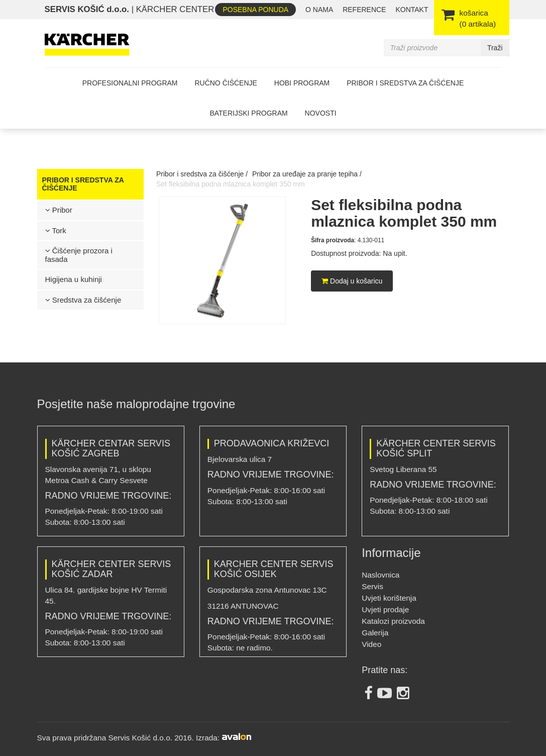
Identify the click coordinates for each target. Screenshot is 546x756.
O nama (319, 10)
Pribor (59, 210)
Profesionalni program (130, 83)
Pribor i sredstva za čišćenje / (202, 174)
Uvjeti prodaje (385, 609)
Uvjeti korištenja (389, 598)
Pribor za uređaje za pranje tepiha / (307, 174)
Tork (56, 230)
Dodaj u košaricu (352, 281)
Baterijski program (248, 113)
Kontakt (412, 10)
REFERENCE (364, 10)
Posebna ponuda (255, 10)
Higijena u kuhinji (74, 279)
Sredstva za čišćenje (83, 300)
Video (371, 644)
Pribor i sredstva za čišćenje (405, 83)
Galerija (375, 633)
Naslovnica (380, 575)
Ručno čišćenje (226, 83)
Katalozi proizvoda (393, 621)
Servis (372, 586)
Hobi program (302, 83)
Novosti (321, 113)
